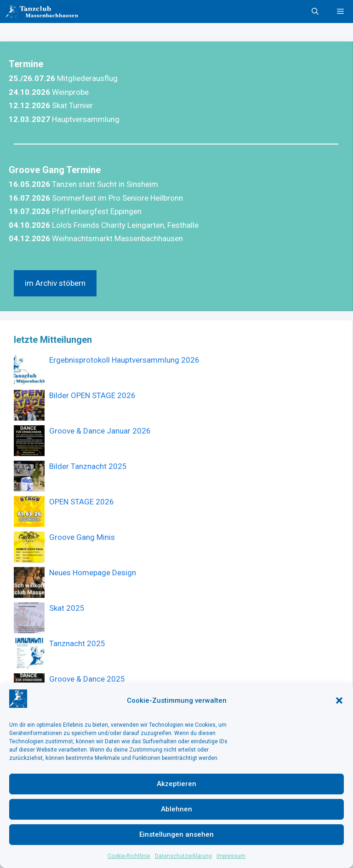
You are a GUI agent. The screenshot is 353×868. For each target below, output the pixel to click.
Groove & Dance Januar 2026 (100, 431)
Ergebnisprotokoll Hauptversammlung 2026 (124, 360)
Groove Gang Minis (82, 537)
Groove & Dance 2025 (87, 679)
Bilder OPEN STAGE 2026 (92, 395)
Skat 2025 (67, 608)
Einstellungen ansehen (176, 834)
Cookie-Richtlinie (129, 856)
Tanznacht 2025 (77, 643)
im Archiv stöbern (55, 283)
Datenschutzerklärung (183, 856)
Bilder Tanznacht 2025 (88, 466)
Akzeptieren (176, 784)
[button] (339, 700)
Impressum (231, 856)
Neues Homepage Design (93, 573)
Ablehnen (176, 809)
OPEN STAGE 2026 (82, 502)
